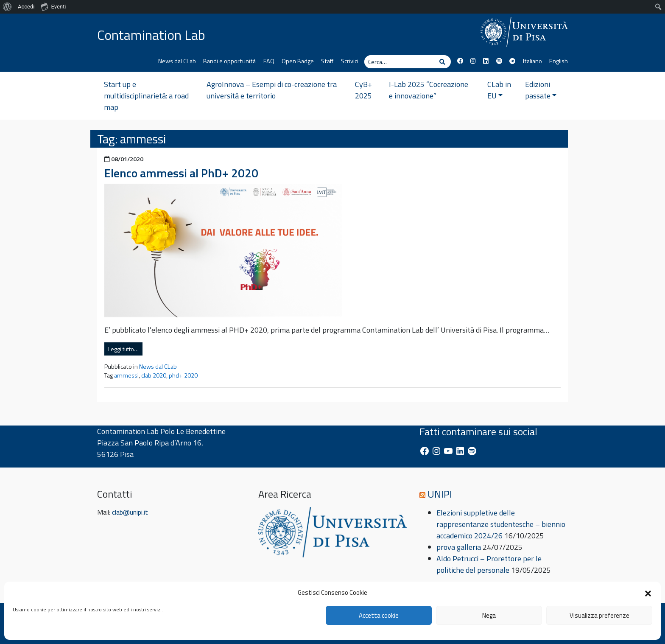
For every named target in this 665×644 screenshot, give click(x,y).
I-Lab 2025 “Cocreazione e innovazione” (429, 90)
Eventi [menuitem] (53, 6)
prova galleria (459, 547)
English (559, 61)
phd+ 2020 (183, 375)
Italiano (532, 61)
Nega (489, 615)
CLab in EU (499, 90)
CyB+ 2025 (363, 90)
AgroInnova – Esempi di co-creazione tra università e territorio (272, 90)
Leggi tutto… (123, 349)
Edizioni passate (541, 90)
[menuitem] (7, 7)
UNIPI (440, 494)
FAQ (269, 61)
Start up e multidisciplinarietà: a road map (146, 96)
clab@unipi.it (130, 512)
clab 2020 (154, 375)
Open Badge (298, 61)
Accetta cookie (379, 615)
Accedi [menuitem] (26, 7)
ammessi (126, 375)
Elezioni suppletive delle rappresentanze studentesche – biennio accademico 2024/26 (501, 524)
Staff (327, 61)
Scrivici (350, 61)
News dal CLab (177, 61)
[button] (648, 593)
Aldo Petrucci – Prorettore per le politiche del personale (489, 564)
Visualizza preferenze (599, 615)
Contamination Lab (151, 35)
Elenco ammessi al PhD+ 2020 (181, 173)
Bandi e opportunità (229, 61)
